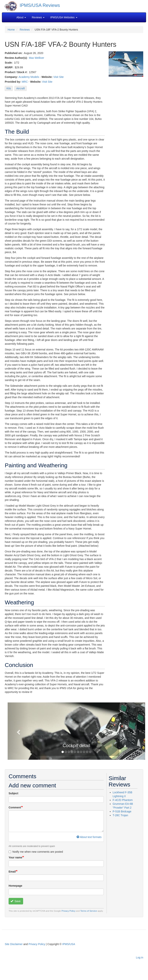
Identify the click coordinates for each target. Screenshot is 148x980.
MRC (25, 82)
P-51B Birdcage (122, 811)
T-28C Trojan (120, 815)
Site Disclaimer (14, 944)
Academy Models (29, 77)
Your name (15, 857)
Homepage (15, 886)
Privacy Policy (68, 911)
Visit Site (58, 77)
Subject (13, 793)
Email (12, 872)
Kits (9, 88)
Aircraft (20, 88)
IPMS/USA (69, 944)
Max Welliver (36, 58)
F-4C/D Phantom (123, 800)
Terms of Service (89, 911)
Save (16, 901)
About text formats (89, 837)
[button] (18, 731)
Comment (15, 807)
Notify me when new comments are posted (36, 852)
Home (11, 30)
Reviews (25, 30)
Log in (140, 957)
